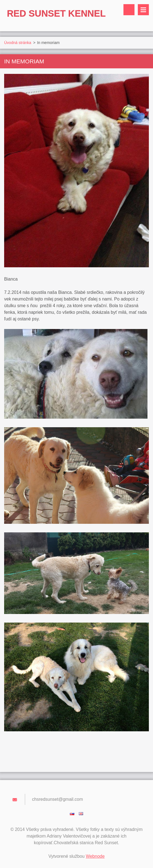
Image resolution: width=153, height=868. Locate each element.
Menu (143, 10)
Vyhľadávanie (129, 10)
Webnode (95, 856)
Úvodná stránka (18, 43)
